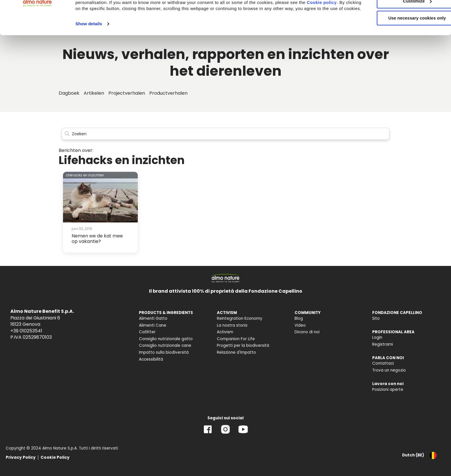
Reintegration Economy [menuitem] (240, 318)
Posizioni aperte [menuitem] (388, 390)
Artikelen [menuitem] (94, 93)
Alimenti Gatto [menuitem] (153, 318)
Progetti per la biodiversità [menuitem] (243, 345)
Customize (403, 31)
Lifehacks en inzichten (85, 175)
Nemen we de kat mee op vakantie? (97, 238)
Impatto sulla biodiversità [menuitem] (164, 352)
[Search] (225, 134)
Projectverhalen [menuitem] (127, 93)
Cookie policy (98, 39)
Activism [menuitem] (225, 332)
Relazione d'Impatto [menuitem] (236, 352)
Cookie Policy (55, 457)
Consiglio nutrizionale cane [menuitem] (165, 345)
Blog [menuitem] (299, 318)
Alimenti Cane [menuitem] (153, 325)
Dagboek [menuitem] (69, 93)
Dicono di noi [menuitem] (307, 332)
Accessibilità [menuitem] (151, 359)
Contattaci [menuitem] (383, 363)
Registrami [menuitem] (383, 344)
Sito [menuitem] (376, 318)
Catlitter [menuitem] (147, 332)
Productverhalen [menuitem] (168, 93)
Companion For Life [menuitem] (236, 339)
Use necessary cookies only (403, 48)
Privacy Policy (21, 457)
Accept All (403, 14)
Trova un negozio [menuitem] (389, 370)
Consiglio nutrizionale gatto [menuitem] (166, 339)
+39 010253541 (26, 331)
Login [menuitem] (377, 337)
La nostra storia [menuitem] (232, 325)
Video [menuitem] (300, 325)
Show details (89, 60)
